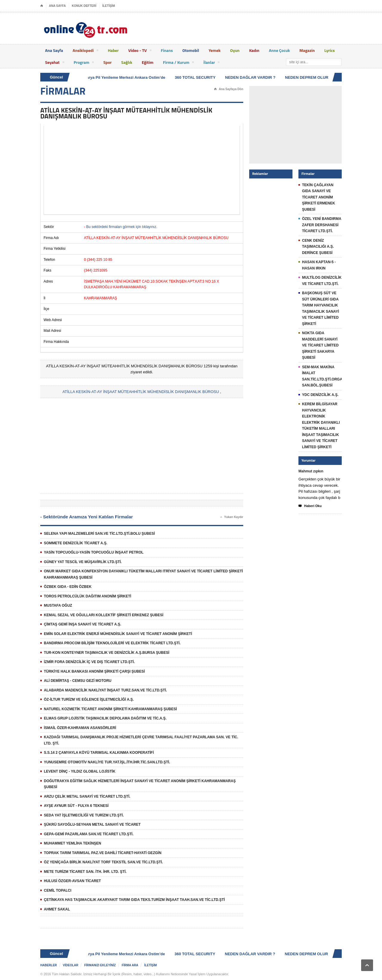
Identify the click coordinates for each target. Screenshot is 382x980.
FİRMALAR (63, 91)
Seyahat (55, 63)
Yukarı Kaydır (232, 517)
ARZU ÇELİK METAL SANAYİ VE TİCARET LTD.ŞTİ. (87, 796)
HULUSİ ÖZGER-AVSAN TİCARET (72, 881)
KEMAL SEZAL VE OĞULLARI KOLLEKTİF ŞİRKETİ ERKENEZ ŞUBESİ (104, 615)
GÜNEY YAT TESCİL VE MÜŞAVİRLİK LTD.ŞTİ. (83, 562)
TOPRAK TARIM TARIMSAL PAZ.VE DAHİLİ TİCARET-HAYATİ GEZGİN (103, 853)
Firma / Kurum (178, 63)
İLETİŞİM (109, 6)
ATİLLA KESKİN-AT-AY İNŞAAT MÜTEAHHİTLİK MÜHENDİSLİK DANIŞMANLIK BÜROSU (141, 392)
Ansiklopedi (85, 51)
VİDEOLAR (71, 965)
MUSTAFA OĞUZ (58, 605)
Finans (167, 50)
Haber (113, 50)
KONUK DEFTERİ (84, 6)
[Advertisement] (142, 170)
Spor (107, 62)
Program (84, 63)
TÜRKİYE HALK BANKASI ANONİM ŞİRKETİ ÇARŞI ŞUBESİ (94, 671)
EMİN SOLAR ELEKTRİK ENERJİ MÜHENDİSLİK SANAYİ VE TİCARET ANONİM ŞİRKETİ (118, 634)
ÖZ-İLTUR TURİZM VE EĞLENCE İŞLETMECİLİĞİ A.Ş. (89, 699)
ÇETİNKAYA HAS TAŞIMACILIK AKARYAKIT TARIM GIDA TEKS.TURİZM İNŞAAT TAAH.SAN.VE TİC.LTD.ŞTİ (134, 900)
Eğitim (148, 62)
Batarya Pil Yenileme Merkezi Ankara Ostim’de (124, 77)
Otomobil (191, 50)
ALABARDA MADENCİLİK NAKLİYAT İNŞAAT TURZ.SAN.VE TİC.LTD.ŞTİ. (105, 690)
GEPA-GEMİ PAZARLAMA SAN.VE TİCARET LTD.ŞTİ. (89, 834)
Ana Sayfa (54, 50)
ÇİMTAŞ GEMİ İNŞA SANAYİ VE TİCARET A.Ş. (83, 624)
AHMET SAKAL (57, 909)
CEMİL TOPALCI (58, 890)
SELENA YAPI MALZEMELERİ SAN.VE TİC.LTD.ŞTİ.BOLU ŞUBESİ (99, 534)
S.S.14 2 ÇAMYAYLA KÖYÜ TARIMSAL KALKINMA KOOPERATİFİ (99, 753)
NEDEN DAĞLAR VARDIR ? (251, 77)
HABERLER (49, 965)
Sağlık (127, 62)
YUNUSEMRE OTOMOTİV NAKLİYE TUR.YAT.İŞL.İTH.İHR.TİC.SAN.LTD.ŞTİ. (107, 762)
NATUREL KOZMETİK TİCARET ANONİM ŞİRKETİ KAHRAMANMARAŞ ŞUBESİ (110, 709)
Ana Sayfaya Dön (229, 89)
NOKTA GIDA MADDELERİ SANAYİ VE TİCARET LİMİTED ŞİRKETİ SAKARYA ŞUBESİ (320, 345)
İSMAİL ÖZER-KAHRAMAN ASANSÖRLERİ (80, 728)
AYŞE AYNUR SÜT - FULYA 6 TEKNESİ (76, 806)
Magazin (307, 50)
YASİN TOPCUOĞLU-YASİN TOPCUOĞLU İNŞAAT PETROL (94, 552)
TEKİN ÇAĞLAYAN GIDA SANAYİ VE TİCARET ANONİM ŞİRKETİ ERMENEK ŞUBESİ (319, 197)
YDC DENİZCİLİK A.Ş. (320, 395)
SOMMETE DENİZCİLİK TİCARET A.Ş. (76, 543)
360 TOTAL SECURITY (197, 77)
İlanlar (211, 63)
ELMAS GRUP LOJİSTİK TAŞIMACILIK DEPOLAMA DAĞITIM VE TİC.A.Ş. (105, 718)
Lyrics (330, 50)
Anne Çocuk (279, 50)
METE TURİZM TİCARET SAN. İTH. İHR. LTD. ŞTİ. (85, 872)
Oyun (235, 50)
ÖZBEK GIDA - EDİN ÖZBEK (68, 587)
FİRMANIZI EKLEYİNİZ (100, 965)
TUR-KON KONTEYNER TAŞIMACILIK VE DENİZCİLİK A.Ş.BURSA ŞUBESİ (107, 653)
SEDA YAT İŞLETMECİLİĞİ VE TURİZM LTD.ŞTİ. (84, 815)
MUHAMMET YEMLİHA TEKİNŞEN (73, 843)
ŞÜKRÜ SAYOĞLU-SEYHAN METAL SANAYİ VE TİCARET (92, 825)
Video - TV (140, 51)
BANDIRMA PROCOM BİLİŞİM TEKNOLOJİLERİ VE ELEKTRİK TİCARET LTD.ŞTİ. (112, 643)
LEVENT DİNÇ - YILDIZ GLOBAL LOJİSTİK (80, 771)
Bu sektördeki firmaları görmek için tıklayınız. (122, 227)
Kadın (254, 50)
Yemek (215, 50)
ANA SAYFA (57, 6)
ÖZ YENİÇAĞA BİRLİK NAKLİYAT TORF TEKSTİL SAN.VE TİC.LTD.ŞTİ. (103, 862)
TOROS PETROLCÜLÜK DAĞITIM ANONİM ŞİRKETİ (88, 596)
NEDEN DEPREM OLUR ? (310, 77)
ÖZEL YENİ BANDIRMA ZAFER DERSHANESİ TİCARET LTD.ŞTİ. (322, 225)
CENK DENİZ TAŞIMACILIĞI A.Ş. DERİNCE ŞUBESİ (318, 247)
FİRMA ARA (130, 965)
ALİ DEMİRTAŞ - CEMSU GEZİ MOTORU (78, 681)
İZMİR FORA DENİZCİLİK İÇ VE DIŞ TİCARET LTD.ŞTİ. (89, 662)
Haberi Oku (310, 506)
